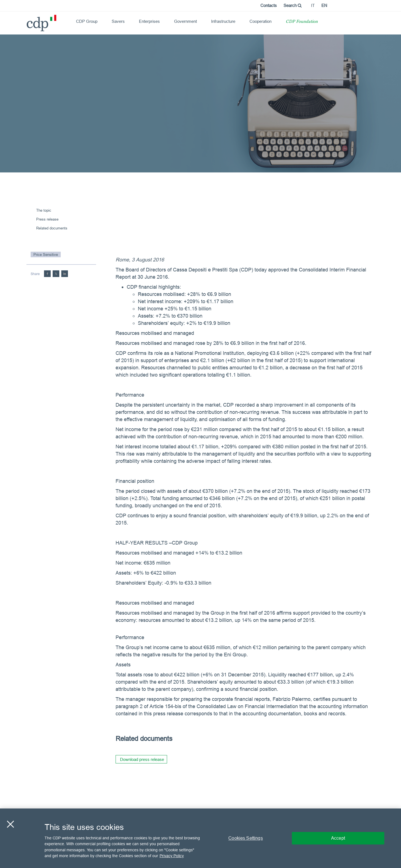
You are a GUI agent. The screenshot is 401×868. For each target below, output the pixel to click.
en (324, 5)
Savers (118, 21)
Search (293, 5)
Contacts (269, 5)
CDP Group (87, 21)
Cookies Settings (246, 838)
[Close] (10, 824)
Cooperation (261, 21)
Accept (338, 838)
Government (185, 21)
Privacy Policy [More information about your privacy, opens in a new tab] (172, 856)
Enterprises (149, 21)
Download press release (142, 759)
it (313, 5)
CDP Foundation (302, 22)
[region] (200, 838)
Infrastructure (223, 21)
